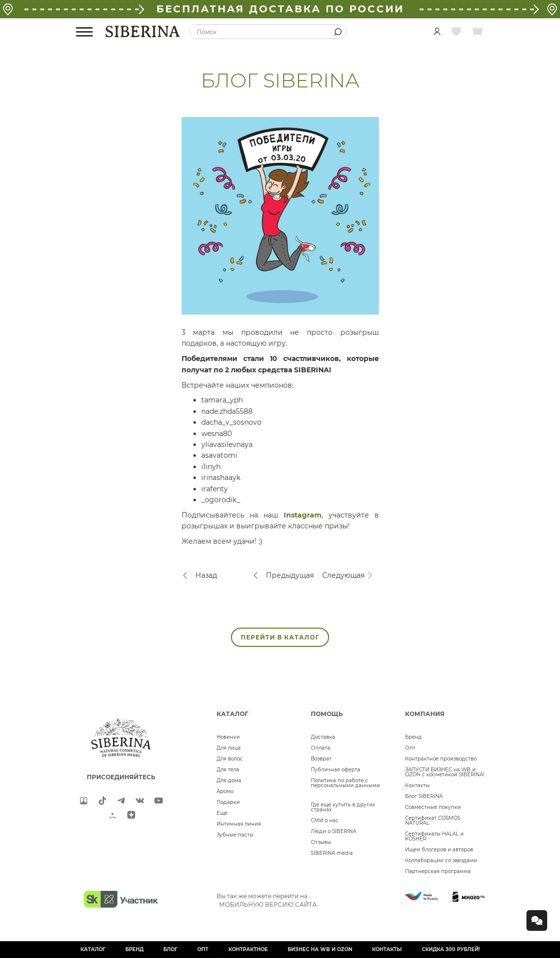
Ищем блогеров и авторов (439, 850)
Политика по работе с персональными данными (345, 783)
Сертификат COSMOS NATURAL (433, 820)
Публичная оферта (336, 770)
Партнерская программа (438, 871)
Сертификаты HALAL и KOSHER (434, 836)
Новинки (228, 737)
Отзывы (321, 842)
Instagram (303, 515)
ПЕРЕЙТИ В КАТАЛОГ (280, 637)
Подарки (228, 802)
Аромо (225, 791)
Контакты (417, 785)
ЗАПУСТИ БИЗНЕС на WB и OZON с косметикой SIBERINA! (445, 772)
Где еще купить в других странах (343, 807)
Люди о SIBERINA (334, 831)
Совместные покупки (433, 807)
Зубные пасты (235, 835)
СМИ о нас (325, 820)
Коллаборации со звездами (441, 860)
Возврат (321, 759)
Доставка (323, 737)
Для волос (230, 759)
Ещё (222, 813)
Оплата (320, 748)
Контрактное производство (441, 759)
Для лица (229, 748)
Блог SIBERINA (424, 796)
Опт (410, 748)
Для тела (228, 770)
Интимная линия (239, 824)
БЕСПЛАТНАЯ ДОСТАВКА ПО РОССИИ (280, 9)
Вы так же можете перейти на (267, 900)
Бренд (413, 737)
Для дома (229, 780)
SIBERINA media (332, 853)
